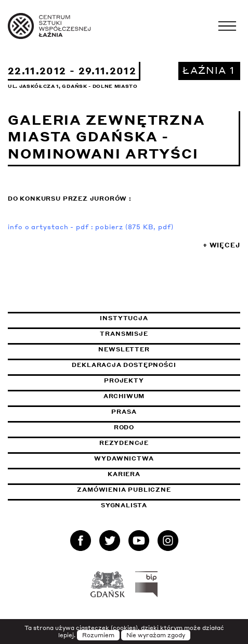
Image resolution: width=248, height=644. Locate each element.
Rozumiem (98, 635)
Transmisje (170, 334)
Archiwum (124, 396)
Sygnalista (124, 505)
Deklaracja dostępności (124, 365)
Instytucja (124, 318)
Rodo (124, 427)
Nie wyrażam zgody (156, 635)
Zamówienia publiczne (150, 490)
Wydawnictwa (124, 458)
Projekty (124, 380)
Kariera (124, 474)
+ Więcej (221, 245)
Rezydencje (124, 443)
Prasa (124, 412)
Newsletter (124, 349)
